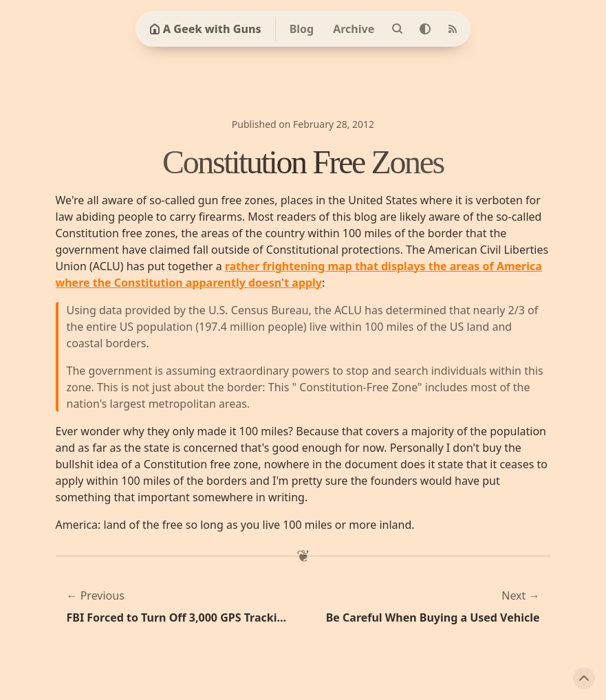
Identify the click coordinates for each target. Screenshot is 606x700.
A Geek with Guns (205, 29)
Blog (302, 29)
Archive (354, 29)
